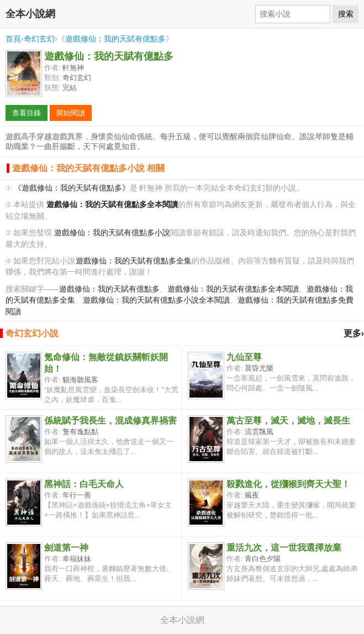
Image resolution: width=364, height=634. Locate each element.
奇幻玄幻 (39, 39)
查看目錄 (27, 113)
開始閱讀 (71, 113)
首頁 (13, 39)
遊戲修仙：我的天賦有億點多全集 (134, 261)
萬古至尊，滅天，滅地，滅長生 (288, 421)
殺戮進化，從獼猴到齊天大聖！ (288, 484)
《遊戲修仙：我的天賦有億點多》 (72, 188)
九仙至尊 (244, 357)
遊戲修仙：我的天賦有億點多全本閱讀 (233, 289)
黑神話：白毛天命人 (84, 484)
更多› (354, 333)
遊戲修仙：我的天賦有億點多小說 (112, 233)
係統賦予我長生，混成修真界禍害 (110, 421)
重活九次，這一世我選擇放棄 (284, 548)
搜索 (346, 14)
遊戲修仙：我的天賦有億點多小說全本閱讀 (156, 300)
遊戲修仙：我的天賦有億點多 (115, 39)
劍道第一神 (66, 548)
